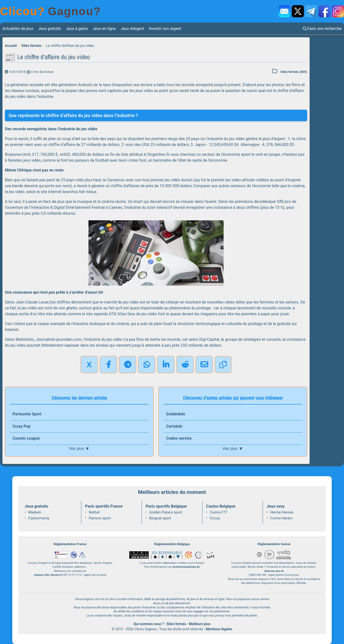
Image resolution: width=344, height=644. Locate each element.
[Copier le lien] (223, 365)
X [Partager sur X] (89, 365)
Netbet (94, 512)
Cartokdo (174, 426)
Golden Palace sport (166, 512)
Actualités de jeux (18, 29)
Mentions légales (219, 629)
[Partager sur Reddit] (185, 365)
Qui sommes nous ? (149, 624)
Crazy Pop (21, 426)
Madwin (35, 512)
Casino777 (219, 512)
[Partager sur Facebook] (108, 365)
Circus (215, 518)
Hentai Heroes (282, 512)
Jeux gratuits (50, 29)
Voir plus (79, 449)
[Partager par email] (204, 365)
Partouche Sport (27, 414)
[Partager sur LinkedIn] (166, 365)
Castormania (39, 518)
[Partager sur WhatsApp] (147, 365)
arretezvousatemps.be (186, 567)
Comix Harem (281, 518)
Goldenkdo (176, 414)
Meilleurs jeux (200, 624)
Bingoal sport (160, 518)
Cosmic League (26, 438)
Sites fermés (176, 624)
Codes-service (179, 438)
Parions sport (100, 518)
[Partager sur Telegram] (128, 365)
